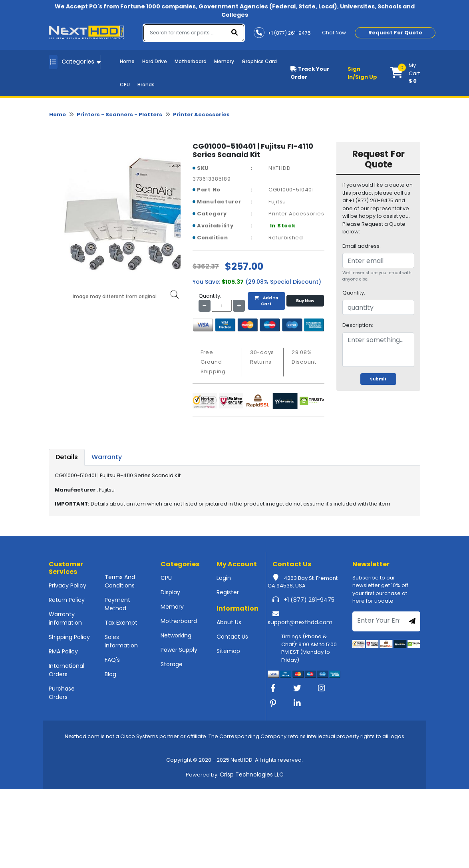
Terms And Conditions (120, 581)
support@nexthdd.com (300, 622)
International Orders (67, 670)
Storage (172, 664)
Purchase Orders (62, 693)
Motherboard (191, 61)
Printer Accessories (201, 114)
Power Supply (179, 650)
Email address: (362, 246)
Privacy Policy (68, 585)
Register (228, 592)
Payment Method (117, 604)
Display (170, 592)
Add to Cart (266, 301)
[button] (405, 73)
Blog (110, 674)
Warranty (107, 457)
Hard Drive (155, 61)
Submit (378, 379)
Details (67, 457)
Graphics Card (259, 61)
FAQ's (112, 660)
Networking (176, 635)
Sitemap (228, 651)
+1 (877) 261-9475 (309, 600)
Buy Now (305, 301)
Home (127, 61)
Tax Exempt (121, 623)
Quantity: (354, 293)
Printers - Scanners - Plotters (119, 114)
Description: (358, 325)
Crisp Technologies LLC (252, 774)
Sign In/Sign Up (362, 73)
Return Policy (67, 600)
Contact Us (232, 637)
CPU (125, 85)
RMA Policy (63, 651)
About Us (229, 622)
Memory (224, 61)
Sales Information (121, 641)
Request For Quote (395, 33)
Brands (146, 85)
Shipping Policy (69, 637)
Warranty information (65, 618)
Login (224, 578)
